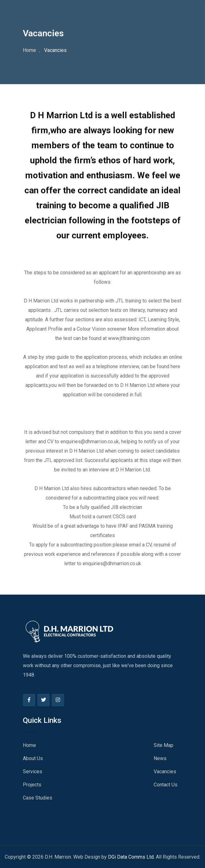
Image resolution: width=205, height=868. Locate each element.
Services (33, 772)
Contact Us (166, 785)
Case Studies (38, 798)
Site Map (164, 745)
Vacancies (165, 772)
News (160, 758)
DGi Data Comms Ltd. (131, 857)
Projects (32, 785)
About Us (33, 758)
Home (29, 50)
